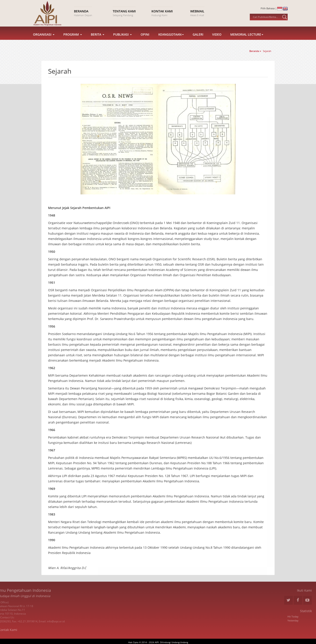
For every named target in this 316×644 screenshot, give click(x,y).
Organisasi (44, 39)
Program (73, 39)
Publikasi (122, 39)
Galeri (198, 39)
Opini (145, 39)
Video (217, 39)
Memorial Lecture (247, 39)
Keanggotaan (171, 39)
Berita (98, 39)
